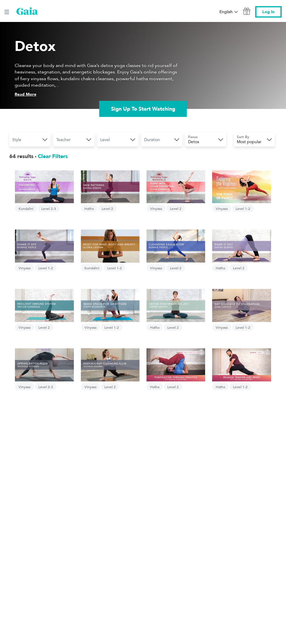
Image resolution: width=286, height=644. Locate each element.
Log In (268, 12)
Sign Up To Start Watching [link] (143, 109)
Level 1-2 (243, 208)
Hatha (89, 208)
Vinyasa (156, 208)
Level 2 (107, 208)
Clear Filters (53, 156)
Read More (25, 94)
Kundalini (26, 208)
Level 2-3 (49, 208)
